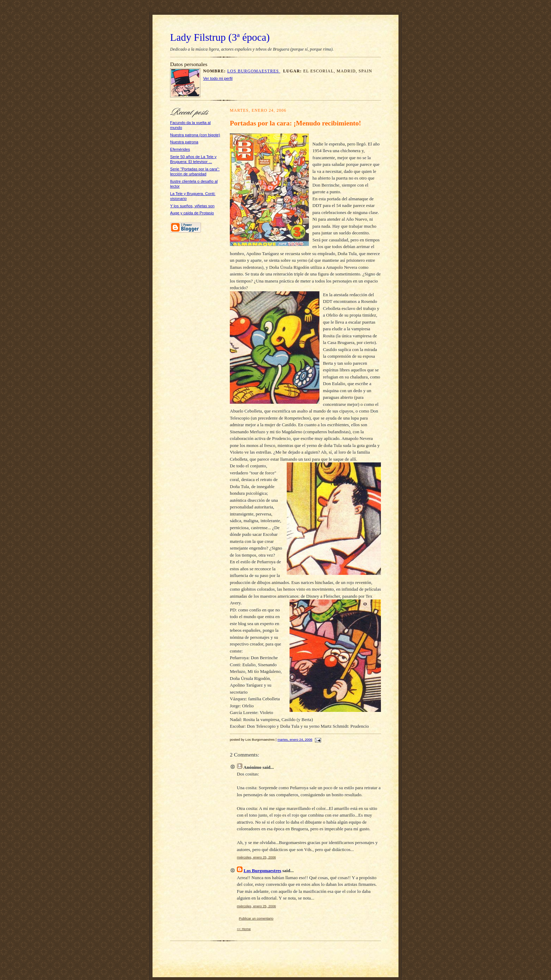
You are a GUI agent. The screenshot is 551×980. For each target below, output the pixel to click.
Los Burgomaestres (254, 71)
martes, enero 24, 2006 (295, 739)
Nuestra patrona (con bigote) (195, 135)
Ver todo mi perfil (218, 78)
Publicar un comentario (256, 918)
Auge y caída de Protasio (192, 213)
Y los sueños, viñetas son (192, 206)
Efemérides (180, 149)
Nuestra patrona (184, 142)
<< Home (244, 929)
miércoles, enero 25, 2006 (256, 857)
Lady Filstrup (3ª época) (220, 37)
